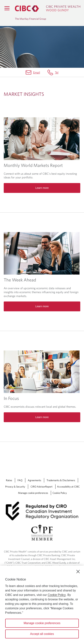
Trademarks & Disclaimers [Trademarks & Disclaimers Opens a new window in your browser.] (61, 480)
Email (37, 72)
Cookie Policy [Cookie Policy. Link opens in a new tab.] (60, 493)
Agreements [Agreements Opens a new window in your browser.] (34, 480)
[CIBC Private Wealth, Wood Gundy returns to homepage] (48, 9)
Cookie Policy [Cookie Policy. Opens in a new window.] (57, 595)
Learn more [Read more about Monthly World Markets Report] (42, 188)
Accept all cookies (42, 634)
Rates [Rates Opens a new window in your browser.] (9, 480)
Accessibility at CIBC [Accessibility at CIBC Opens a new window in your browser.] (68, 487)
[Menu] (7, 8)
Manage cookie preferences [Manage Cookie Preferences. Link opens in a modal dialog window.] (33, 493)
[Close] (78, 572)
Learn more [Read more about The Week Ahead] (42, 306)
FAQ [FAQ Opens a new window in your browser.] (20, 480)
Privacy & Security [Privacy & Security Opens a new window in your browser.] (15, 487)
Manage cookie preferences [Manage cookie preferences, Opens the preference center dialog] (42, 623)
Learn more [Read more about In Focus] (42, 417)
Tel (57, 72)
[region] (42, 605)
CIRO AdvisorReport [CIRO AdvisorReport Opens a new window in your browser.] (42, 487)
